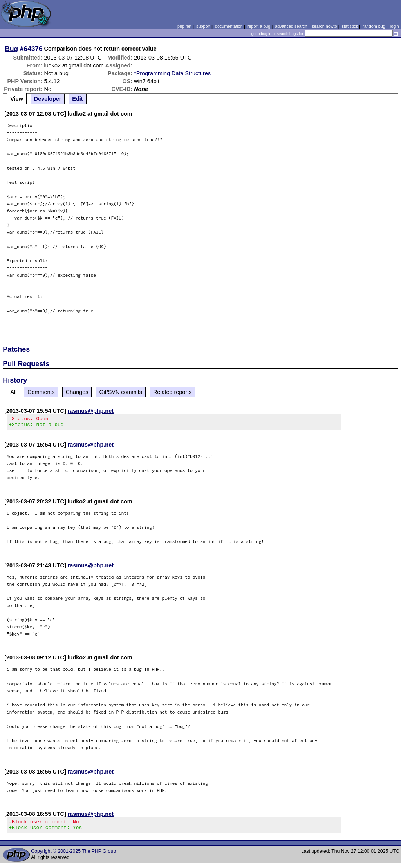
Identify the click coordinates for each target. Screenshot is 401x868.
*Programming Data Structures (172, 73)
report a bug (259, 26)
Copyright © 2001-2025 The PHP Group (73, 856)
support (203, 26)
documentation (229, 26)
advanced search (291, 26)
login (395, 26)
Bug (12, 49)
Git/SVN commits (121, 392)
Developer (48, 99)
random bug (374, 26)
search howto (324, 26)
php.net (184, 26)
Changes (77, 392)
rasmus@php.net (91, 411)
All (13, 392)
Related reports (172, 392)
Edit (77, 99)
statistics (350, 26)
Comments (41, 392)
